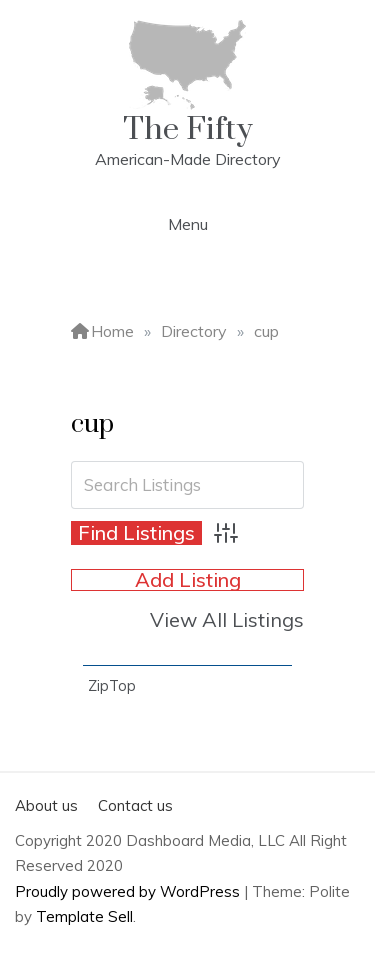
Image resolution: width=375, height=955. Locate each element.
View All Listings (227, 619)
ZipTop (112, 686)
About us (46, 805)
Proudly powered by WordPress (129, 891)
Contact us (135, 805)
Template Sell (84, 916)
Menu (188, 224)
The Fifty (188, 129)
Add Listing (188, 580)
